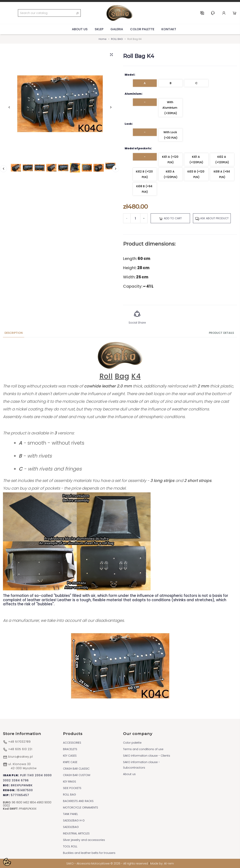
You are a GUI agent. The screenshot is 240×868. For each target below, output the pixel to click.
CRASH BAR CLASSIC (76, 768)
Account (224, 13)
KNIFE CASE (70, 762)
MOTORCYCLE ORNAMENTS (81, 807)
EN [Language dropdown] (202, 13)
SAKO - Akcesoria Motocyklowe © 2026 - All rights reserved (108, 863)
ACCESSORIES (72, 742)
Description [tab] (14, 333)
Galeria (117, 29)
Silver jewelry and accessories (84, 840)
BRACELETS (70, 749)
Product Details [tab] (221, 333)
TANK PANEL (70, 814)
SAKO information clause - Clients (147, 755)
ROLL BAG (69, 794)
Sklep (99, 29)
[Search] (49, 13)
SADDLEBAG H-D (74, 820)
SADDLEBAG (71, 827)
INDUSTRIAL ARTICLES (76, 833)
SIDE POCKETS (72, 788)
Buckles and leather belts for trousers (89, 853)
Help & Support (213, 13)
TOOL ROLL (70, 846)
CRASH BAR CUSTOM (77, 775)
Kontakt (169, 29)
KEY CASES (70, 755)
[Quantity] (135, 218)
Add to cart (170, 218)
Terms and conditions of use (143, 749)
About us (80, 29)
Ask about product (212, 218)
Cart (235, 13)
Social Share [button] (137, 316)
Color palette (142, 29)
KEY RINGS (69, 781)
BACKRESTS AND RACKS (78, 801)
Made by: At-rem (162, 863)
